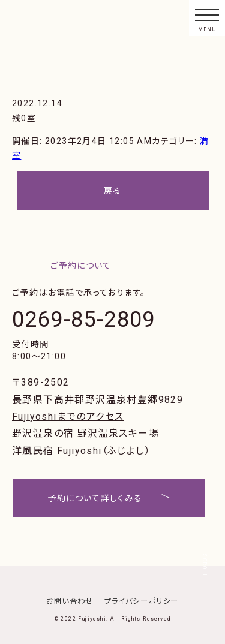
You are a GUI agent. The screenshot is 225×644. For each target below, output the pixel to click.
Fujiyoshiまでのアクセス (68, 416)
